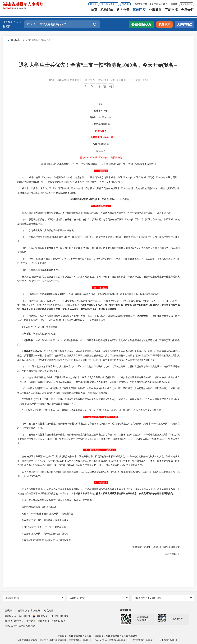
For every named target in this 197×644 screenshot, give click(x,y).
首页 (94, 12)
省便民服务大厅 (142, 24)
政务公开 (123, 12)
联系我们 (9, 611)
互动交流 (171, 12)
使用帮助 (22, 611)
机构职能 (107, 12)
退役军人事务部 (109, 4)
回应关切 (45, 40)
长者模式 (165, 24)
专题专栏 (187, 12)
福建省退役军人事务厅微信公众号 (151, 4)
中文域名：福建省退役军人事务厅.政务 (46, 621)
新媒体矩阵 (126, 610)
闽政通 (174, 4)
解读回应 (139, 12)
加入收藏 (35, 611)
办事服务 (155, 12)
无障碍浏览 (184, 24)
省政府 (125, 4)
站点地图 (49, 611)
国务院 (94, 4)
